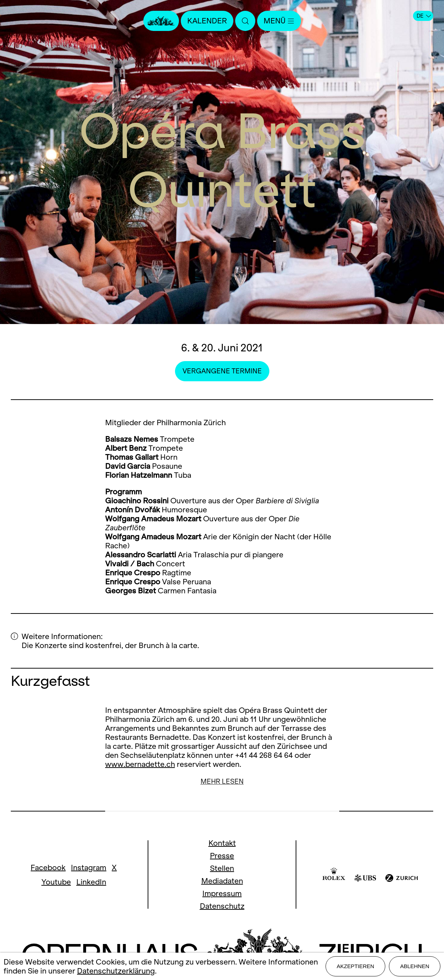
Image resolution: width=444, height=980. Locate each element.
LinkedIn (91, 882)
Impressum (222, 893)
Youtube (56, 882)
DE (424, 16)
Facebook (48, 867)
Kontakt (222, 843)
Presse (222, 856)
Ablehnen (415, 966)
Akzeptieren (355, 966)
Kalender (207, 21)
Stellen (222, 868)
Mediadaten (222, 881)
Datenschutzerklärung (116, 971)
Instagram (89, 867)
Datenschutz (222, 906)
